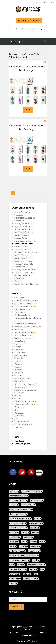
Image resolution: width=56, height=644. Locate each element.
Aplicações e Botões (25, 332)
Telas (18, 361)
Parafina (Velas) (22, 309)
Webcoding (33, 641)
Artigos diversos (23, 335)
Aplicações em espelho (25, 218)
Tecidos (19, 407)
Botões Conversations (24, 272)
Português (48, 2)
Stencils (19, 393)
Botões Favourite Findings (26, 284)
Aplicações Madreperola (25, 241)
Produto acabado (22, 315)
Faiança (18, 347)
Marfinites (20, 344)
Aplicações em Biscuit (24, 223)
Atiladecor (27, 627)
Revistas (18, 427)
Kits (16, 410)
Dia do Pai (19, 372)
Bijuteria (19, 416)
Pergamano (19, 413)
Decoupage (21, 355)
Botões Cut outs (22, 246)
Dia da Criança (21, 381)
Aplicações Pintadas (23, 226)
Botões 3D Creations (24, 232)
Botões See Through (24, 261)
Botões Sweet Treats (25, 244)
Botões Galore (21, 221)
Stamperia (20, 312)
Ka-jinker (18, 281)
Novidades (19, 298)
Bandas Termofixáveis (24, 338)
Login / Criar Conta (29, 21)
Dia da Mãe (19, 375)
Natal (18, 367)
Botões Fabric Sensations (26, 252)
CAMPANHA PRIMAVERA (26, 301)
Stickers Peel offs (23, 424)
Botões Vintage (21, 238)
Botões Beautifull (22, 258)
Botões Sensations (23, 275)
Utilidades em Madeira (25, 303)
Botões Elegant (21, 235)
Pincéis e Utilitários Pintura (28, 326)
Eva (16, 419)
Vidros (19, 364)
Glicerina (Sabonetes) (25, 324)
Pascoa (19, 370)
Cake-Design (20, 352)
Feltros (18, 398)
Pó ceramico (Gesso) (25, 404)
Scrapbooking (22, 421)
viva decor (19, 441)
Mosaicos (19, 215)
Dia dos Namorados (23, 378)
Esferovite (19, 358)
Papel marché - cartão (25, 401)
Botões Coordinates (23, 255)
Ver (28, 110)
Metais (19, 329)
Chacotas (20, 341)
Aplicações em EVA (23, 212)
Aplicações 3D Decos (24, 229)
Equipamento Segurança (25, 390)
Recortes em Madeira (25, 306)
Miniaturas (19, 278)
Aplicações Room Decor (25, 269)
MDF (18, 396)
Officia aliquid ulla (23, 444)
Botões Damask (21, 267)
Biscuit (19, 349)
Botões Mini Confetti (24, 264)
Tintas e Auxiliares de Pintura (28, 319)
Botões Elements (22, 249)
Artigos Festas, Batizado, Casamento (25, 385)
